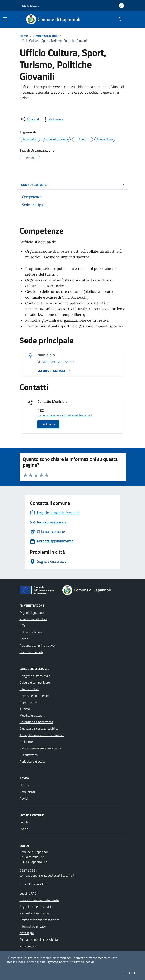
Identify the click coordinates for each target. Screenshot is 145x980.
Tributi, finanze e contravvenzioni (42, 735)
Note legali (27, 933)
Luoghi (24, 822)
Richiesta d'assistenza (35, 913)
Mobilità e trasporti (32, 715)
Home (24, 36)
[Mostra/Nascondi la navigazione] (5, 19)
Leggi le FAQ (28, 893)
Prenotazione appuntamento (39, 900)
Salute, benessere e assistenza (41, 748)
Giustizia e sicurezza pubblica (39, 728)
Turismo (25, 709)
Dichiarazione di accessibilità (39, 939)
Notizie (24, 785)
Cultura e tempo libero (35, 682)
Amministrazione (45, 36)
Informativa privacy (33, 926)
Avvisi (24, 798)
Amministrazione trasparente (39, 920)
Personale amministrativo (37, 645)
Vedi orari (49, 424)
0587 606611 (29, 870)
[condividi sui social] (30, 119)
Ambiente (26, 742)
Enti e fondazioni (31, 632)
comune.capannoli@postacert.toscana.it (65, 415)
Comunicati (27, 792)
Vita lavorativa (29, 689)
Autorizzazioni (29, 755)
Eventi (24, 829)
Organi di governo (32, 612)
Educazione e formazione (37, 722)
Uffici (23, 626)
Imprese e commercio (34, 696)
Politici (24, 639)
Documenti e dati (31, 652)
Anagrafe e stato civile (35, 676)
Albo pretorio (28, 946)
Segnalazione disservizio (36, 907)
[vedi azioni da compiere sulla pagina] (53, 119)
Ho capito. (130, 973)
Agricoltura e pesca (32, 761)
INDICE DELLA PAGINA (73, 185)
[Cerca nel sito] (121, 19)
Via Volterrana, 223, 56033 (56, 362)
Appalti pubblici (30, 702)
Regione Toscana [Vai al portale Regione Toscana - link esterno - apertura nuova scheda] (30, 5)
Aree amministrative (33, 619)
